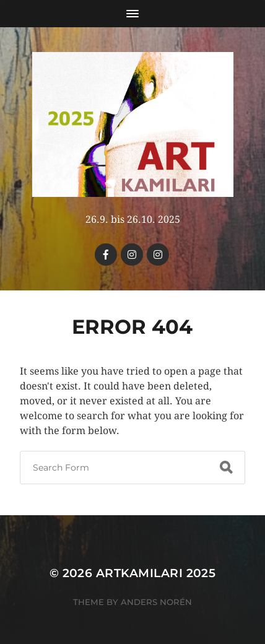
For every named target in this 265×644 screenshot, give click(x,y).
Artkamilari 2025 (156, 573)
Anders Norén (156, 602)
